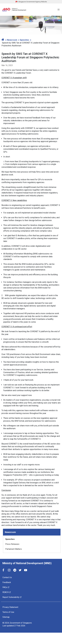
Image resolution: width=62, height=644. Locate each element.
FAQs (6, 587)
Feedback (7, 582)
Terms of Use (8, 612)
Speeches (24, 40)
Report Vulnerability (12, 597)
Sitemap (6, 617)
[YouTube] (26, 570)
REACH (7, 592)
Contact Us (7, 577)
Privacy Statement (10, 607)
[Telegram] (15, 570)
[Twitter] (20, 570)
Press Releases (12, 544)
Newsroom (12, 40)
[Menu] (59, 10)
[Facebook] (4, 570)
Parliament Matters (14, 549)
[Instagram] (9, 570)
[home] (3, 39)
